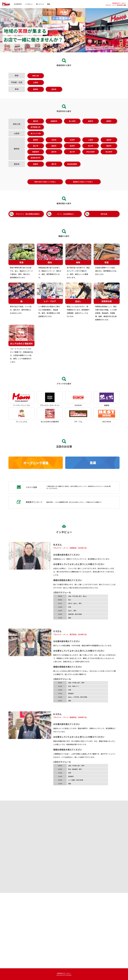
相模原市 (54, 125)
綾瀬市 (109, 125)
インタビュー (29, 4)
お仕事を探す (18, 4)
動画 (49, 4)
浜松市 (54, 144)
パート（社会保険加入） (61, 218)
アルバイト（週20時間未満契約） (25, 218)
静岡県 (36, 89)
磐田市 (54, 150)
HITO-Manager (67, 975)
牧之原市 (109, 156)
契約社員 (96, 218)
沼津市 (72, 144)
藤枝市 (109, 150)
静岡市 (36, 144)
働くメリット (40, 4)
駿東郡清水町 (36, 162)
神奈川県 (36, 76)
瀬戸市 (54, 168)
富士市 (36, 150)
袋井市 (54, 156)
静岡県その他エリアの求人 (83, 186)
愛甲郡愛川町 (36, 131)
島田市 (109, 144)
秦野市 (91, 125)
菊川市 (72, 156)
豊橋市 (36, 168)
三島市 (91, 144)
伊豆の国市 (91, 156)
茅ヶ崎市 (72, 125)
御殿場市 (36, 156)
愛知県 (54, 89)
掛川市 (91, 150)
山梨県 (36, 82)
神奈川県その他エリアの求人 (45, 186)
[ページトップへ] (123, 973)
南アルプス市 (36, 137)
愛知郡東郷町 (72, 168)
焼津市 (72, 150)
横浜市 (36, 125)
